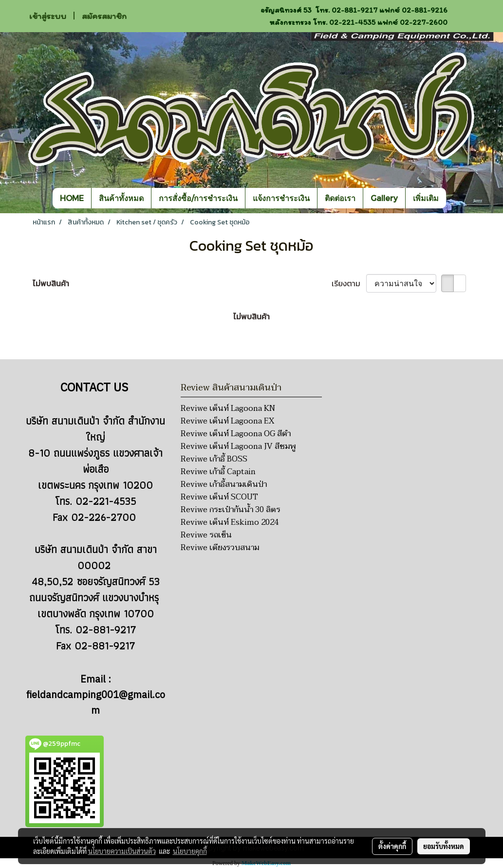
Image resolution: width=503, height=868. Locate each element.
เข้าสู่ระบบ (48, 16)
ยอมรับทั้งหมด (444, 846)
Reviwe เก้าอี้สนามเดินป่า (224, 484)
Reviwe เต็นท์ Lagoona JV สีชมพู (238, 446)
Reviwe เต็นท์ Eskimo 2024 (230, 522)
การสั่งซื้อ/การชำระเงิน (198, 198)
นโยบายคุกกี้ (190, 851)
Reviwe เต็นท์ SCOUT (219, 497)
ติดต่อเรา (340, 198)
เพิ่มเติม (426, 198)
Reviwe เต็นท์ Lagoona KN (228, 408)
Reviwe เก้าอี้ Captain (218, 472)
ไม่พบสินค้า (51, 283)
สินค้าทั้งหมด (121, 198)
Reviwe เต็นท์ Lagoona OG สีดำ (236, 434)
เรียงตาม (349, 283)
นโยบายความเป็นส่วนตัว (122, 851)
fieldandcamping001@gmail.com (96, 703)
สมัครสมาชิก (104, 16)
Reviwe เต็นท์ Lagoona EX (227, 421)
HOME (72, 198)
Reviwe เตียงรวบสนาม (220, 548)
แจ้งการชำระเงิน (281, 198)
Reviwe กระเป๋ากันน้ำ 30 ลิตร (231, 510)
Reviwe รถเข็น (206, 535)
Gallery (384, 198)
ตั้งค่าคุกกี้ (392, 846)
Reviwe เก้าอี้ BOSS (214, 459)
